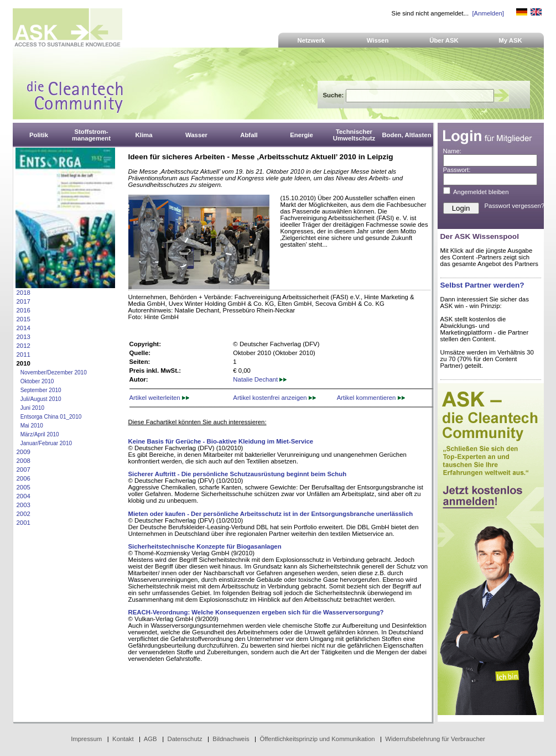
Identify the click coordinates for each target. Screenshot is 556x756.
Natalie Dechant (260, 379)
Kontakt (123, 739)
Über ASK (444, 40)
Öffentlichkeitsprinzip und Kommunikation (317, 739)
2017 (24, 301)
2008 (24, 461)
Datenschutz (185, 739)
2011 (24, 354)
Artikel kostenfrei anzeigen (274, 398)
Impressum (86, 739)
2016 (24, 310)
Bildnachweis (231, 739)
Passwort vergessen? (515, 206)
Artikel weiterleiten (159, 398)
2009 (24, 452)
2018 (24, 293)
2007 (24, 470)
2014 (24, 328)
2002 (24, 514)
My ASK (510, 40)
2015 (24, 319)
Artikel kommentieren (371, 398)
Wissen (378, 40)
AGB (150, 739)
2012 (24, 346)
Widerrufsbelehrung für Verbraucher (435, 739)
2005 (24, 487)
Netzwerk (311, 40)
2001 (24, 523)
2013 (24, 337)
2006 (24, 478)
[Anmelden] (488, 13)
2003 (24, 505)
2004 (24, 496)
